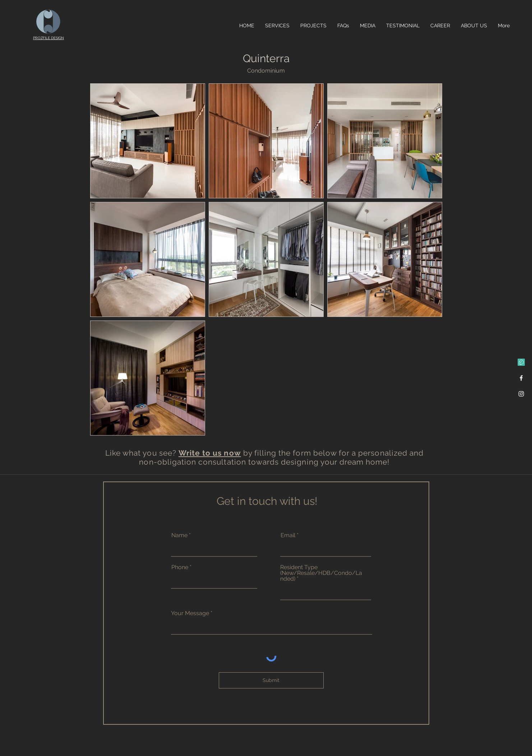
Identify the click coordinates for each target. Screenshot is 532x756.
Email (288, 535)
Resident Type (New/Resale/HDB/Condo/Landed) (321, 573)
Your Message (191, 613)
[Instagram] (521, 394)
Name (179, 535)
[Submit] (271, 680)
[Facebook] (521, 378)
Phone (180, 567)
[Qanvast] (521, 362)
